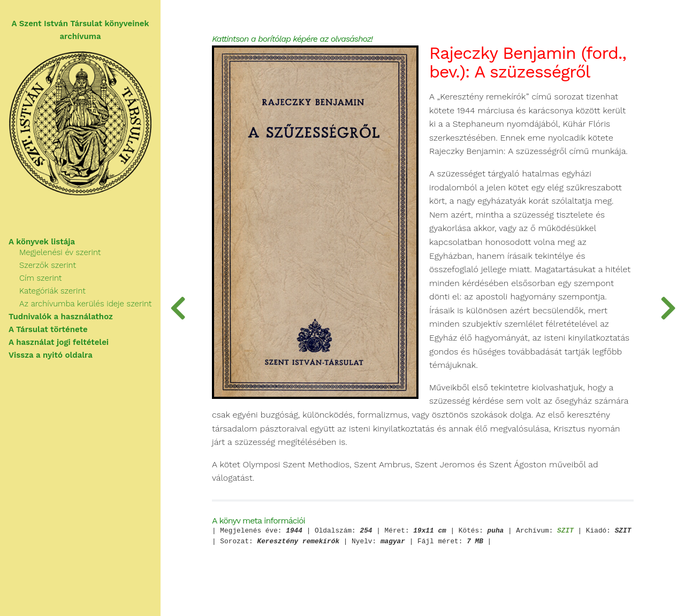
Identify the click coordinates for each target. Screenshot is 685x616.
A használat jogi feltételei (59, 342)
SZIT (565, 531)
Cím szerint (40, 278)
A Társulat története (48, 329)
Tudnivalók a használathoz (61, 317)
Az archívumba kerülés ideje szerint (85, 304)
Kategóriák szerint (52, 291)
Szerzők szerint (48, 265)
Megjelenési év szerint (60, 252)
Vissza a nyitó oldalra (51, 355)
